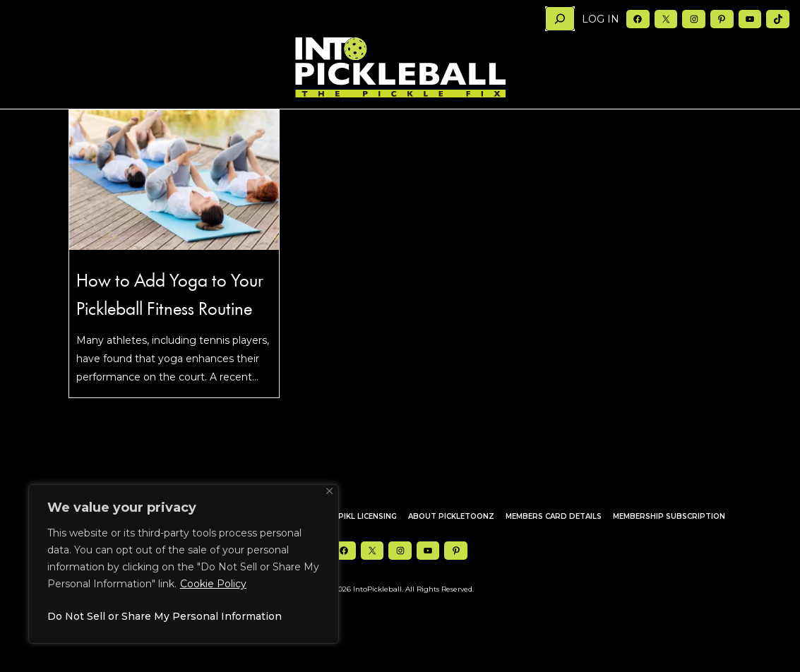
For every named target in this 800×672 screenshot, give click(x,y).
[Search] (560, 19)
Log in (601, 19)
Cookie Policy (213, 584)
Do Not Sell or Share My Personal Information (165, 616)
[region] (184, 564)
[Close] (329, 491)
